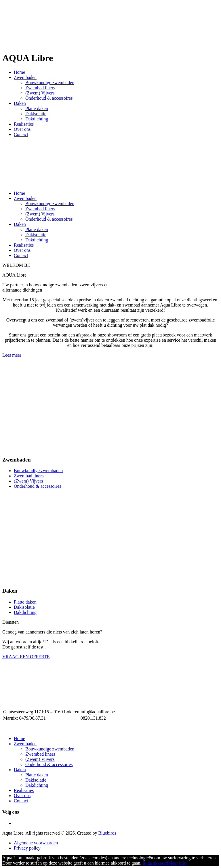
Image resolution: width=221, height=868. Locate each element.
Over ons (22, 129)
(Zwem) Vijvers (40, 93)
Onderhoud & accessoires (49, 98)
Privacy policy (27, 848)
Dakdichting (37, 119)
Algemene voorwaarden (36, 843)
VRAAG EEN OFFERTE (26, 657)
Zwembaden (25, 77)
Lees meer (12, 355)
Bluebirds (107, 833)
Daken (20, 103)
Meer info (177, 863)
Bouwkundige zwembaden (50, 83)
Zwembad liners (40, 88)
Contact (21, 134)
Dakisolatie (36, 114)
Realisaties (24, 124)
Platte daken (37, 108)
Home (19, 72)
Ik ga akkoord (155, 863)
